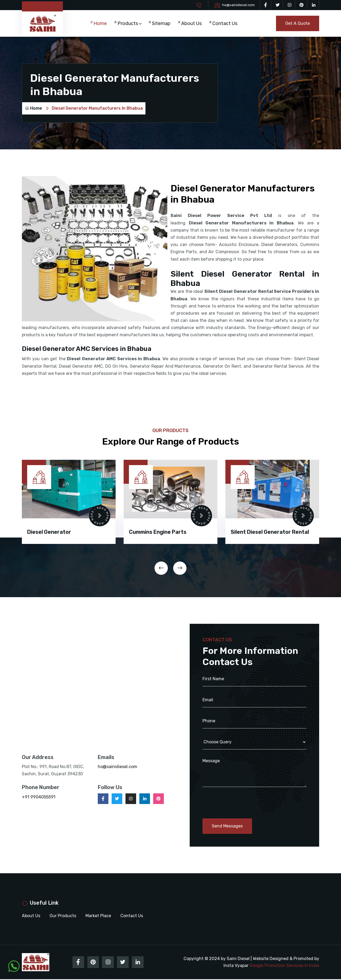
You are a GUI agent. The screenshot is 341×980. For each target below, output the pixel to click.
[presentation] (161, 568)
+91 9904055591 (39, 797)
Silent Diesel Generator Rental (270, 532)
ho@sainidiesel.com (238, 5)
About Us (193, 24)
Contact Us (226, 24)
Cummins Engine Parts (158, 532)
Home (102, 24)
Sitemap (163, 24)
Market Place (98, 916)
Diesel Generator (49, 532)
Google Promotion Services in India (284, 966)
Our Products (63, 916)
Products (129, 24)
